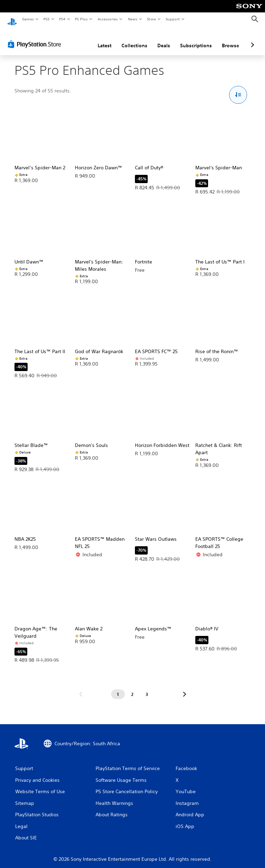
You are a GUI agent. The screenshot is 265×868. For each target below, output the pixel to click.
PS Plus (81, 19)
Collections (134, 39)
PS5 (46, 19)
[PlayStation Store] (36, 38)
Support (172, 19)
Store (151, 19)
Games (28, 19)
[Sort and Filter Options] (238, 88)
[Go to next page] (185, 688)
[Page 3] (147, 688)
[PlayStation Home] (12, 19)
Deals (164, 39)
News (133, 19)
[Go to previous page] (81, 688)
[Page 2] (132, 688)
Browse (230, 39)
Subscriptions (196, 39)
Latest (105, 39)
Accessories (107, 19)
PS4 (62, 19)
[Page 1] (118, 688)
